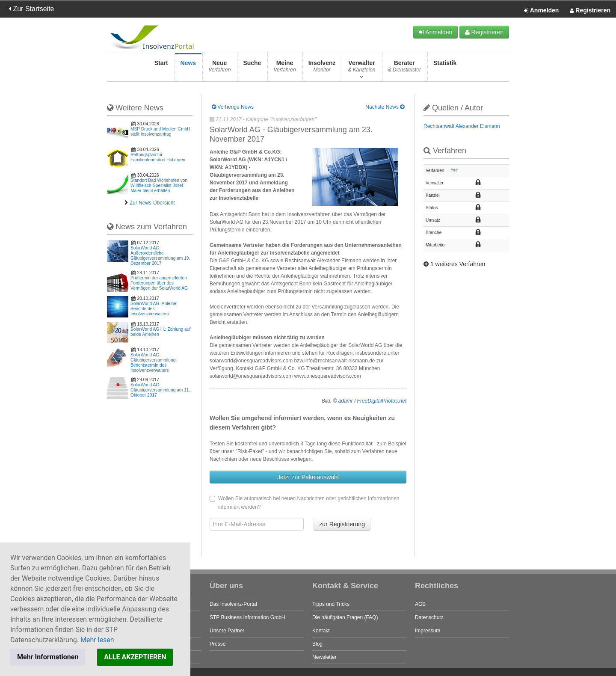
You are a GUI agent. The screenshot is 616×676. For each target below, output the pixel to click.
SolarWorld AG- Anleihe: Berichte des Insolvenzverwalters (154, 309)
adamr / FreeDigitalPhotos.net (372, 401)
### (454, 170)
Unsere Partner (227, 631)
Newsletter (324, 657)
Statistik (445, 69)
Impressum (428, 631)
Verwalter (361, 69)
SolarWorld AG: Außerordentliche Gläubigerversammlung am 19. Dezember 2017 (160, 256)
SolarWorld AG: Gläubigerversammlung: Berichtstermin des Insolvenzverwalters (154, 363)
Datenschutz (429, 617)
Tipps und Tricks (331, 604)
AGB (420, 604)
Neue (219, 69)
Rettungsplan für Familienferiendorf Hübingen (158, 157)
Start (161, 69)
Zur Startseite (31, 9)
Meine (284, 69)
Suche (252, 69)
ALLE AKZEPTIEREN (135, 657)
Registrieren (590, 11)
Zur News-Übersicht (152, 203)
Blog (317, 644)
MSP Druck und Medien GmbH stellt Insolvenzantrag (160, 132)
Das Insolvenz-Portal (233, 604)
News (188, 69)
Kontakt (321, 631)
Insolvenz (322, 69)
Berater (404, 69)
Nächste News (385, 107)
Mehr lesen (97, 640)
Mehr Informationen (48, 657)
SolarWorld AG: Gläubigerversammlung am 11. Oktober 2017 (160, 390)
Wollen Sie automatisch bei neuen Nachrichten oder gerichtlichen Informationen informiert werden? (304, 503)
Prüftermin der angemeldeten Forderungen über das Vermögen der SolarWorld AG (159, 283)
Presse (218, 644)
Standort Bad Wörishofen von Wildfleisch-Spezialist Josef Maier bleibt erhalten (159, 185)
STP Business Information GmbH (247, 617)
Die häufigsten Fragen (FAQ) (345, 617)
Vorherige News (233, 107)
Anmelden (541, 11)
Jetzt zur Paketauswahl (308, 477)
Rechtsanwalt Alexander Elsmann (462, 126)
